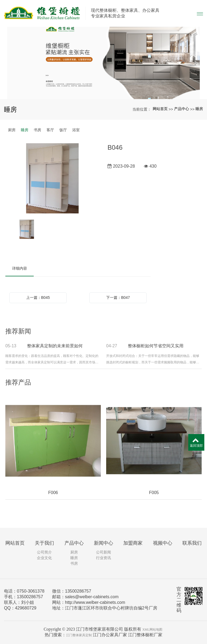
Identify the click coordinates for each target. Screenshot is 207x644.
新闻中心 (103, 543)
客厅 (50, 130)
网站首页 (160, 109)
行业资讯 (103, 558)
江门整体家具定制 (79, 635)
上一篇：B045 (38, 297)
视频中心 (163, 543)
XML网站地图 (152, 630)
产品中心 (182, 109)
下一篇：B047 (118, 297)
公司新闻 (103, 552)
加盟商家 (133, 543)
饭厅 (63, 130)
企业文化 (44, 558)
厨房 (12, 130)
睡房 (199, 109)
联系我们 (192, 543)
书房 (37, 130)
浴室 (76, 130)
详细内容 (20, 268)
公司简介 (44, 552)
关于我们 (44, 543)
